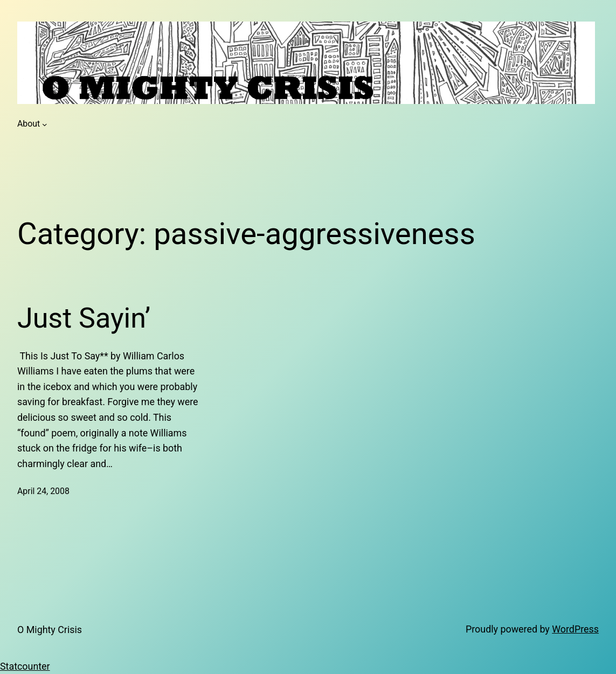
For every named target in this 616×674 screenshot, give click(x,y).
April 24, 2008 (43, 491)
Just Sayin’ (84, 318)
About (29, 124)
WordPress (575, 629)
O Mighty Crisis (50, 630)
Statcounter (25, 666)
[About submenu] (45, 124)
